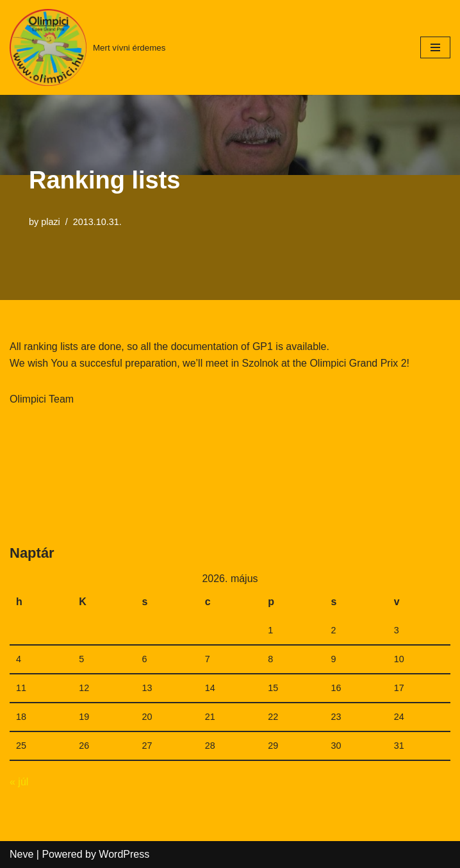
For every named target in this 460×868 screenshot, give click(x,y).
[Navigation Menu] (435, 47)
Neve (21, 854)
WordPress (124, 854)
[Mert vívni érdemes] (87, 47)
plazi (51, 222)
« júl (19, 782)
